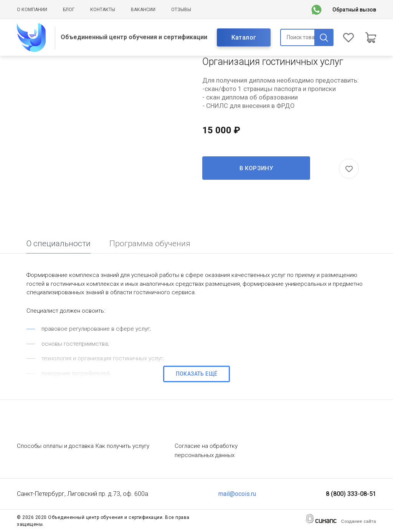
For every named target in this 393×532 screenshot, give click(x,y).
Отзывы (181, 10)
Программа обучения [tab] (150, 244)
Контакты (103, 10)
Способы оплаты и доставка (55, 446)
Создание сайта (359, 521)
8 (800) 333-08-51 (351, 494)
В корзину (256, 168)
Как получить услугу (122, 446)
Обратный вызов (354, 10)
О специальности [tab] (59, 244)
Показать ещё (197, 374)
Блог (69, 10)
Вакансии (143, 10)
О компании (32, 10)
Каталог (244, 37)
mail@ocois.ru (237, 494)
